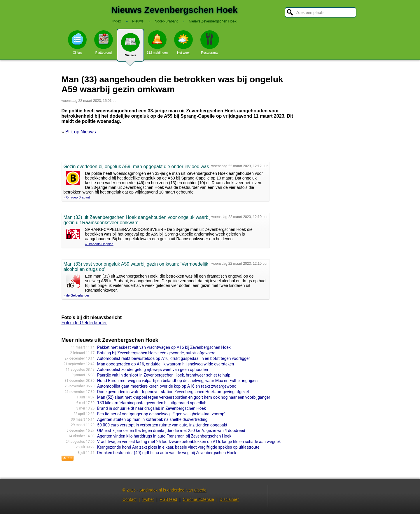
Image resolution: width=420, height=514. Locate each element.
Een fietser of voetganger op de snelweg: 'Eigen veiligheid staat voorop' (161, 414)
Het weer (183, 42)
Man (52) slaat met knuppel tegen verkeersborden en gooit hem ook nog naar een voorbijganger (184, 397)
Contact (129, 499)
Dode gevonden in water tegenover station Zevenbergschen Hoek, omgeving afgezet (173, 392)
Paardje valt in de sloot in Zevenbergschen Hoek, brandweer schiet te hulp (164, 375)
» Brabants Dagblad (99, 244)
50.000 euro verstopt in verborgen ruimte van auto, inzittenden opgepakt (162, 425)
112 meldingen (157, 42)
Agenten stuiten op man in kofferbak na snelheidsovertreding (152, 419)
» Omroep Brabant (77, 197)
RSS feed (168, 499)
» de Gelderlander (76, 295)
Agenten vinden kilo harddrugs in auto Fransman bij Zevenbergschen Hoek (164, 436)
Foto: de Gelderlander (84, 323)
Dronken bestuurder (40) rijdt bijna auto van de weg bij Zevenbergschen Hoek (167, 453)
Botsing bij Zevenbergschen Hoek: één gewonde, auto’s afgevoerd (156, 353)
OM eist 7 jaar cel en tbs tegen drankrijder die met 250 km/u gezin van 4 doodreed (171, 431)
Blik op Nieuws (81, 132)
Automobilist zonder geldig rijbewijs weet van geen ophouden (153, 370)
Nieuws (130, 47)
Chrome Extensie (198, 499)
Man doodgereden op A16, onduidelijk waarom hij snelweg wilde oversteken (166, 364)
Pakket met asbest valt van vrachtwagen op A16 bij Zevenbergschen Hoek (164, 347)
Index (117, 21)
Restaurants (210, 42)
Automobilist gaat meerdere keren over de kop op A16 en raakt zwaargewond (167, 386)
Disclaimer (229, 499)
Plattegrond (104, 42)
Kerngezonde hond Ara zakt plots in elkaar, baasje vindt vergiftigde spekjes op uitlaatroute (178, 447)
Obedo (200, 490)
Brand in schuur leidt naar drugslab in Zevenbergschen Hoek (152, 408)
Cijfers (77, 42)
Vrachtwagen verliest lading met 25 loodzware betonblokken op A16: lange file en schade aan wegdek (189, 442)
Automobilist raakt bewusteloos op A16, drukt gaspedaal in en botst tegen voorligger (174, 358)
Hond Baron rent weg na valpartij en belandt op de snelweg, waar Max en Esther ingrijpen (177, 381)
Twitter (148, 499)
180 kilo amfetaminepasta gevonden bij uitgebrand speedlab (152, 403)
